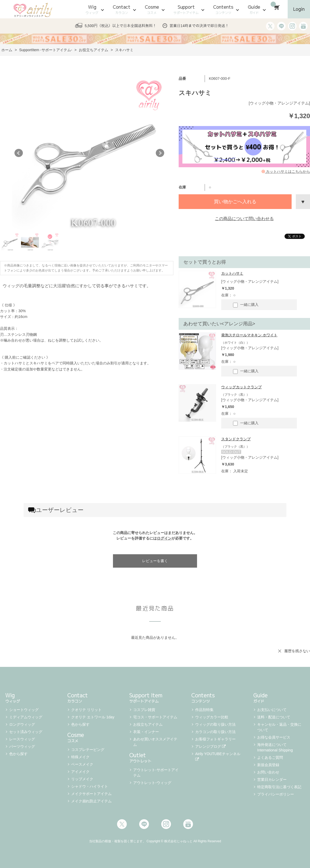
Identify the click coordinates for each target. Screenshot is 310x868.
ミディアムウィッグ (26, 717)
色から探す (18, 754)
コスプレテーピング (88, 750)
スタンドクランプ (236, 439)
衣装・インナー (146, 732)
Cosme (152, 9)
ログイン (164, 538)
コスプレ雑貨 (144, 710)
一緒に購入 (246, 305)
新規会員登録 (268, 765)
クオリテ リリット (86, 710)
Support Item (155, 697)
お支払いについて (272, 710)
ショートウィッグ (24, 710)
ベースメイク (82, 764)
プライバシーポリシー (276, 794)
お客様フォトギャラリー (215, 739)
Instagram (166, 824)
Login (299, 9)
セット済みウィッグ (26, 732)
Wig (92, 9)
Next (160, 153)
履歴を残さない (297, 651)
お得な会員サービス (274, 737)
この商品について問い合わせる (244, 219)
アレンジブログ (210, 746)
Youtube (188, 824)
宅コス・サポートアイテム (155, 717)
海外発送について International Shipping (275, 747)
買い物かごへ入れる (235, 202)
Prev (19, 153)
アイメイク (80, 772)
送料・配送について (274, 717)
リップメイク (82, 779)
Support (186, 9)
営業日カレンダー (272, 780)
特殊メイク (80, 757)
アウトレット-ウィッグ (152, 783)
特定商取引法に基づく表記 (279, 787)
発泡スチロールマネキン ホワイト (249, 335)
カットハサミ (232, 273)
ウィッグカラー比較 (212, 717)
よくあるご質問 (270, 757)
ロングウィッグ (22, 724)
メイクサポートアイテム (91, 794)
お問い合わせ (268, 772)
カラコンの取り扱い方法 (215, 732)
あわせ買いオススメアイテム (155, 742)
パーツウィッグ (22, 746)
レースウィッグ (22, 739)
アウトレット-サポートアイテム (156, 773)
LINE (144, 824)
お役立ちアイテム (148, 724)
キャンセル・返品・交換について (279, 727)
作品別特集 (204, 710)
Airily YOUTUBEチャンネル (218, 756)
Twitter (122, 824)
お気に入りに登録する (303, 202)
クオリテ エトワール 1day (93, 717)
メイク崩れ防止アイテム (91, 801)
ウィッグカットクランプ (241, 387)
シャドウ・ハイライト (90, 786)
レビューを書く (155, 561)
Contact (122, 9)
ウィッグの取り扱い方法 (215, 724)
